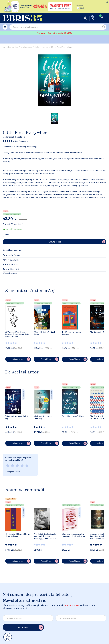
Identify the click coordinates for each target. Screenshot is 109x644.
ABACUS (11, 264)
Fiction (37, 47)
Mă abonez (31, 627)
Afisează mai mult (10, 273)
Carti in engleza (26, 47)
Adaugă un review (13, 472)
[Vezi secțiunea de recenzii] (11, 343)
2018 (11, 269)
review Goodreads (20, 141)
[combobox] (58, 27)
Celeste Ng (20, 137)
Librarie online (13, 47)
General (45, 47)
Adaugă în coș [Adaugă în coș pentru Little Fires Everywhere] (77, 242)
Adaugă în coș (21, 359)
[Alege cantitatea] (54, 235)
